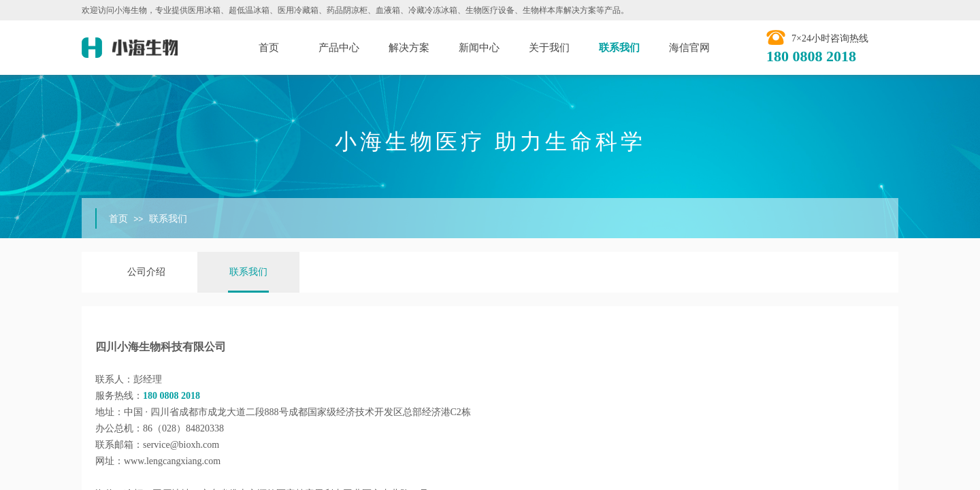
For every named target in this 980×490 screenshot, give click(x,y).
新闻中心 (479, 48)
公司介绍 (146, 272)
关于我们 (549, 48)
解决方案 (409, 48)
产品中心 (339, 48)
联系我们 (619, 48)
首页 (269, 48)
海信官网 (689, 48)
